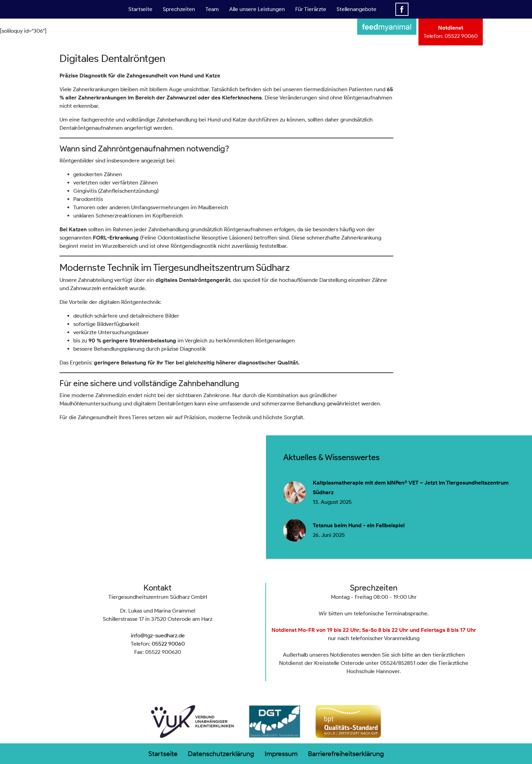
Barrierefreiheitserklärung (346, 754)
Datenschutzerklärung (221, 754)
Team (212, 9)
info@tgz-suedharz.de (158, 635)
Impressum (281, 754)
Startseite (140, 9)
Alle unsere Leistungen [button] (257, 9)
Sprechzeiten (179, 9)
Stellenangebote (357, 9)
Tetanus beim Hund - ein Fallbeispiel (359, 526)
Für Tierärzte (311, 9)
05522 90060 (461, 36)
